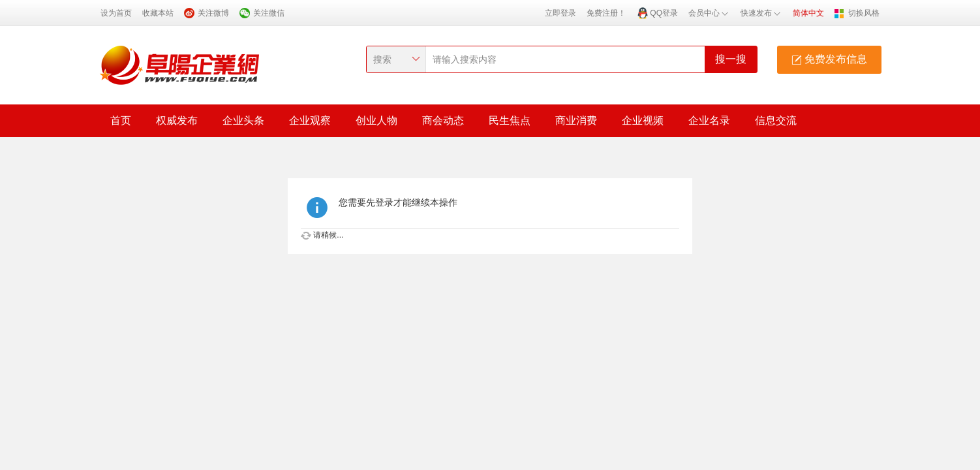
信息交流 (776, 120)
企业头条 (243, 120)
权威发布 (177, 120)
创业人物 (376, 120)
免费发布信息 (829, 59)
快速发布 (761, 13)
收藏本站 (158, 13)
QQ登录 (664, 13)
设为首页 (116, 13)
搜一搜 (731, 59)
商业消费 (576, 120)
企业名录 (709, 120)
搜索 (382, 59)
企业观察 (310, 120)
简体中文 (808, 13)
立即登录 (560, 13)
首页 (121, 120)
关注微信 (269, 13)
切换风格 (864, 13)
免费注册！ (606, 13)
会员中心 (709, 13)
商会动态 (443, 120)
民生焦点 (510, 120)
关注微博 (213, 13)
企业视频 (643, 120)
